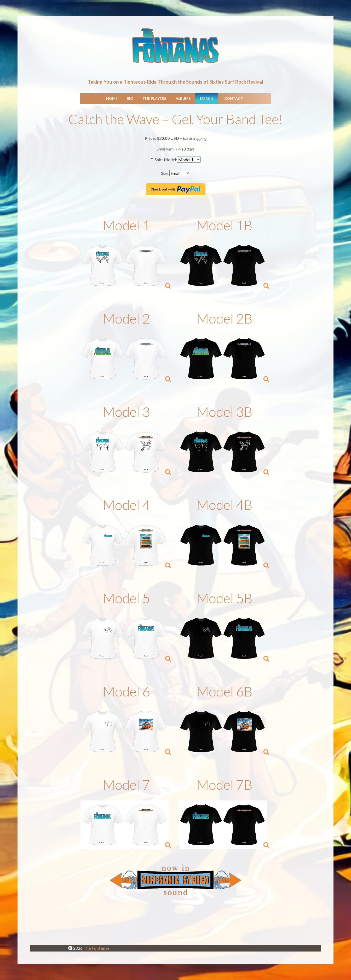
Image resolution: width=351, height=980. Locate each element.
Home (112, 98)
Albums (183, 98)
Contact (234, 98)
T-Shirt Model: (164, 160)
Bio (130, 98)
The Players (154, 98)
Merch (207, 98)
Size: (165, 173)
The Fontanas (97, 948)
